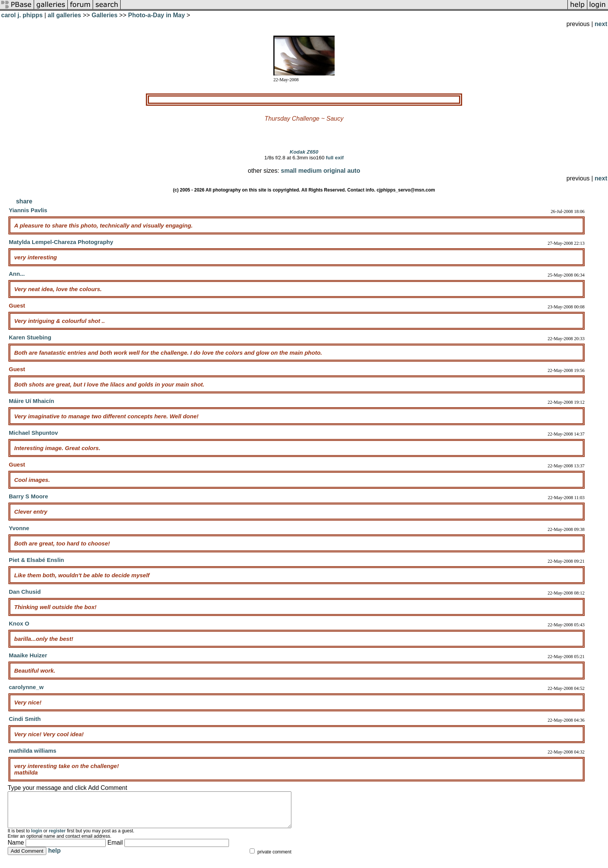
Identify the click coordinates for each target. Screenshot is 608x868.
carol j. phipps (22, 15)
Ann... (17, 274)
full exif (335, 158)
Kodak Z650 (304, 152)
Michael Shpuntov (33, 433)
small (289, 171)
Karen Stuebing (30, 337)
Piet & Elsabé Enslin (36, 560)
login (37, 838)
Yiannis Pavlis (28, 210)
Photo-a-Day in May (156, 15)
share (24, 201)
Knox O (19, 623)
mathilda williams (33, 751)
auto (354, 171)
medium (310, 171)
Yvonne (19, 528)
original (335, 171)
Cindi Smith (25, 719)
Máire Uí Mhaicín (31, 401)
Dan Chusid (25, 592)
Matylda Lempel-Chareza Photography (61, 242)
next (601, 24)
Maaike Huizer (28, 655)
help (55, 857)
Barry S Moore (29, 496)
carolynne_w (26, 687)
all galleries (65, 15)
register (57, 838)
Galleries (105, 15)
